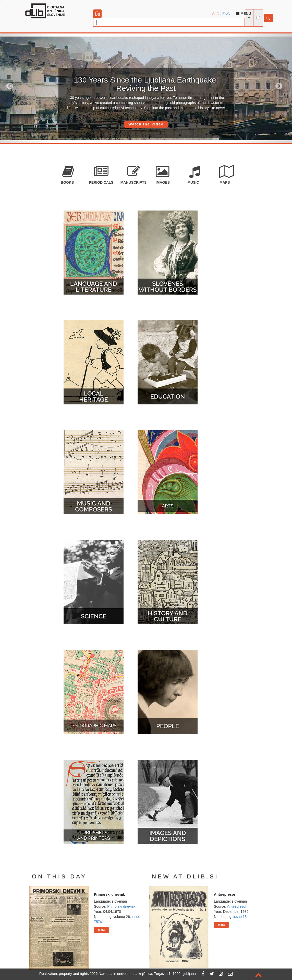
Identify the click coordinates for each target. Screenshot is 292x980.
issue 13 (240, 917)
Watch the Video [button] (146, 124)
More (101, 930)
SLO (216, 14)
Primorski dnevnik (121, 906)
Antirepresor (237, 906)
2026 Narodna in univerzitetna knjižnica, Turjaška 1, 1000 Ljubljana (143, 974)
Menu (244, 14)
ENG (226, 14)
